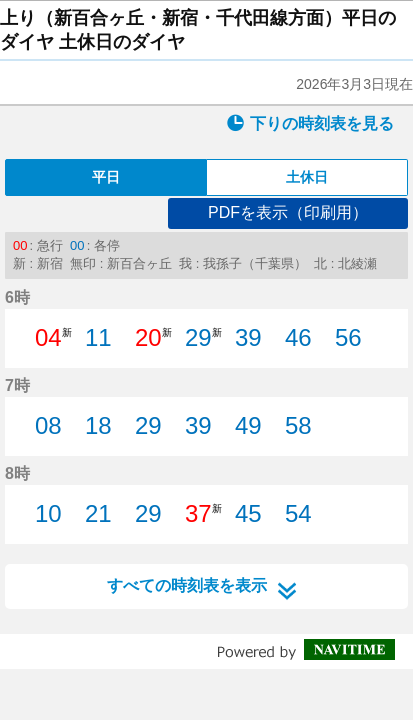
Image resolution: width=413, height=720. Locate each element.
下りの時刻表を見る (310, 123)
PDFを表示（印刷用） (288, 212)
